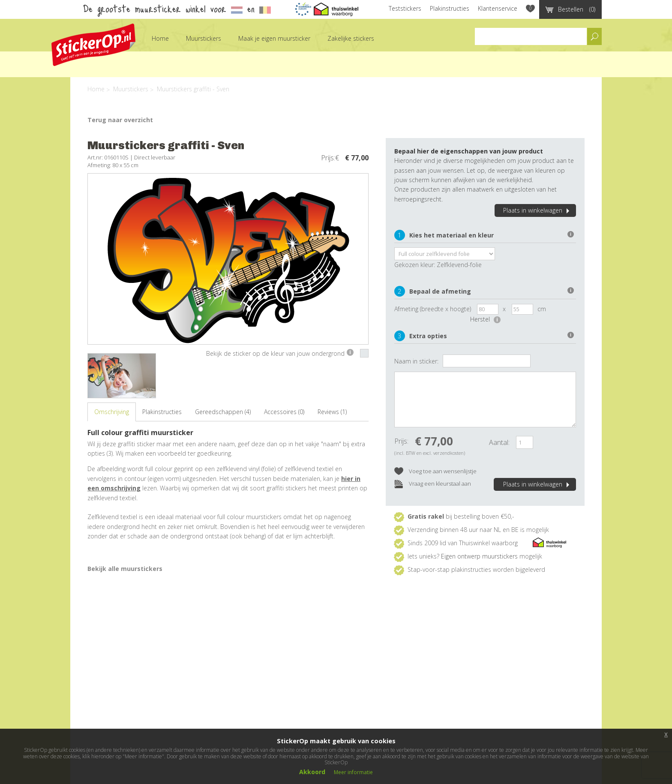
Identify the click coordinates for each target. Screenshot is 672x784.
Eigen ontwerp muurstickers (479, 556)
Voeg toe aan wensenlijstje (435, 472)
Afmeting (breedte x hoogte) (433, 309)
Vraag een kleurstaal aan (433, 484)
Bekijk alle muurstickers (125, 569)
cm (542, 309)
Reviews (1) (332, 412)
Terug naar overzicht (120, 120)
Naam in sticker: (416, 361)
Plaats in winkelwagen (537, 210)
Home (160, 38)
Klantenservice (498, 8)
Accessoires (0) (284, 412)
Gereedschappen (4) (223, 412)
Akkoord (312, 772)
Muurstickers (204, 38)
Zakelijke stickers (351, 38)
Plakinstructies (450, 8)
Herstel (485, 319)
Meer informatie (353, 772)
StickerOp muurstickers (93, 45)
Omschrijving (112, 412)
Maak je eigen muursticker (274, 38)
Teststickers (405, 8)
